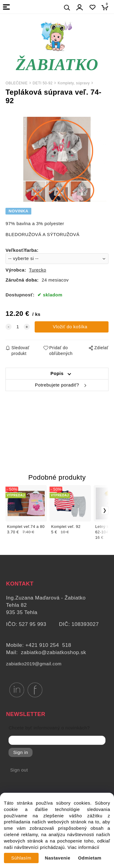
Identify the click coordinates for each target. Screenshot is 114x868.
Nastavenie (58, 858)
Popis (57, 373)
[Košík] (107, 7)
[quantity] (18, 327)
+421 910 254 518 (48, 645)
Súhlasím (21, 858)
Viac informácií (83, 847)
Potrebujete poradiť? (57, 385)
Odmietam (90, 858)
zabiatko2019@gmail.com (34, 664)
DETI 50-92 (43, 83)
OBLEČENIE (17, 83)
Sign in (21, 752)
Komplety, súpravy (74, 83)
